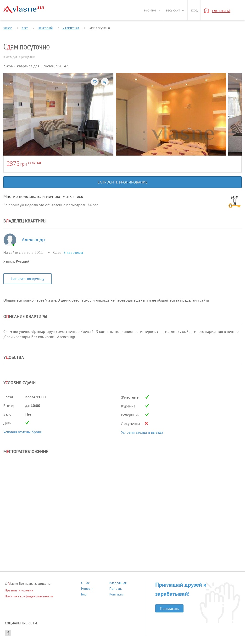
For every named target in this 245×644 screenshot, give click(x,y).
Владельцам (118, 583)
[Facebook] (8, 633)
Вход (194, 10)
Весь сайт (173, 10)
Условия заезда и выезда (142, 432)
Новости (87, 589)
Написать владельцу (28, 279)
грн (24, 164)
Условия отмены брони (23, 432)
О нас (85, 583)
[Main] (24, 10)
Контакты (116, 595)
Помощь (116, 589)
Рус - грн (150, 10)
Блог (84, 595)
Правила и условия (19, 590)
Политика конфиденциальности (29, 596)
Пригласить (169, 608)
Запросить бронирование (122, 182)
